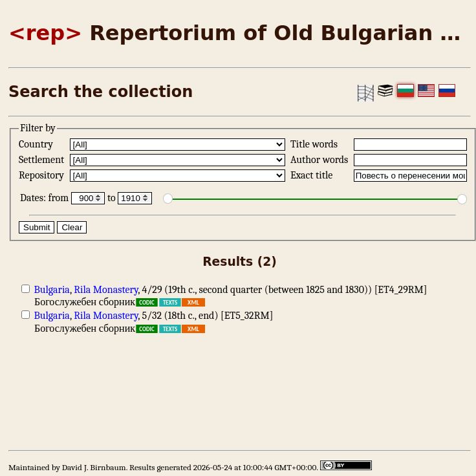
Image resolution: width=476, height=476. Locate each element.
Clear (72, 227)
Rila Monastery (106, 290)
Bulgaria (52, 290)
